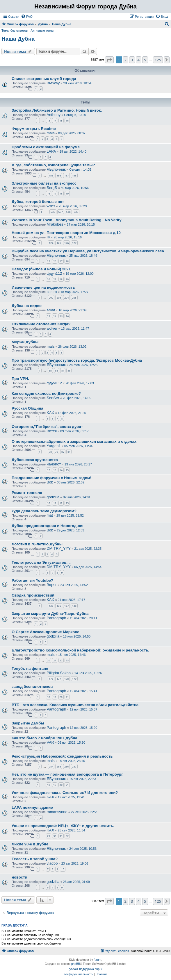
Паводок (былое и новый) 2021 (41, 269)
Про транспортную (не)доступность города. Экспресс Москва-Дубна (77, 360)
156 (59, 175)
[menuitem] (27, 17)
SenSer (53, 398)
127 (74, 243)
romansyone (57, 812)
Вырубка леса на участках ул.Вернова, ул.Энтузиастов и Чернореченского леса (88, 251)
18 (61, 193)
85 (50, 371)
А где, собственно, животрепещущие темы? (53, 165)
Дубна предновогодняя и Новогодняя (48, 526)
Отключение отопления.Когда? (41, 324)
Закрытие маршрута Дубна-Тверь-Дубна (50, 614)
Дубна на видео (27, 306)
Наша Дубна (18, 39)
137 (66, 606)
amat (51, 310)
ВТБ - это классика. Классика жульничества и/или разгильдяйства (75, 705)
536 (53, 212)
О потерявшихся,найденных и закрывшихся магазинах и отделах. (75, 441)
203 (59, 298)
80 (63, 452)
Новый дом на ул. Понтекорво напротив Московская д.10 (66, 233)
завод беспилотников (32, 687)
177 (59, 679)
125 (59, 243)
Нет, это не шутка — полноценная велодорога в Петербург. (68, 774)
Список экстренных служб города (44, 79)
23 (67, 660)
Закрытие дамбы (28, 723)
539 (76, 212)
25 (49, 261)
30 (55, 836)
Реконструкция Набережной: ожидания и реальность (62, 756)
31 (61, 836)
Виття (52, 431)
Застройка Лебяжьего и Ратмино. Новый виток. (57, 110)
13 (49, 121)
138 (74, 606)
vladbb (52, 863)
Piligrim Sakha (59, 673)
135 (51, 606)
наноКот (54, 464)
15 (61, 121)
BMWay (53, 83)
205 (74, 298)
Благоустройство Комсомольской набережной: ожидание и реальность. (80, 650)
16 (67, 121)
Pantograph (56, 618)
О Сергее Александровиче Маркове (46, 632)
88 (69, 371)
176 (51, 679)
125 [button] (158, 60)
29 (67, 279)
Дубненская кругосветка (35, 460)
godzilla (53, 497)
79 (56, 452)
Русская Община (27, 408)
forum (97, 960)
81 (69, 452)
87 (63, 371)
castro (52, 292)
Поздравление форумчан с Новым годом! (51, 478)
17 (55, 193)
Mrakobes (55, 224)
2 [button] (125, 60)
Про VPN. (20, 379)
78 (50, 452)
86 (56, 371)
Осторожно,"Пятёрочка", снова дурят (47, 427)
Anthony (54, 115)
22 (61, 660)
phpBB (76, 964)
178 (66, 679)
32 (67, 836)
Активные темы (42, 31)
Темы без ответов (15, 31)
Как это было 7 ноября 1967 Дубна (44, 738)
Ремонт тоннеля (27, 493)
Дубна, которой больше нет (38, 202)
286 (66, 766)
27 (61, 261)
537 (61, 212)
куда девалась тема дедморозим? (44, 511)
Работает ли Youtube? (32, 580)
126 (66, 243)
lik (48, 237)
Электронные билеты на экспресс (44, 183)
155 (51, 175)
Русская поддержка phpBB (85, 969)
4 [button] (139, 60)
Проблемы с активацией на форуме (46, 147)
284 (51, 766)
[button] (109, 60)
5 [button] (145, 60)
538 (68, 212)
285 (59, 766)
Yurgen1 (54, 446)
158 (74, 175)
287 (74, 766)
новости (19, 877)
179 (74, 679)
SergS (52, 188)
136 (59, 606)
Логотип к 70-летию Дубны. (38, 544)
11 (49, 316)
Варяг (52, 585)
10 (49, 503)
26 (55, 261)
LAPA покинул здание (32, 807)
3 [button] (132, 60)
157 (66, 175)
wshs (51, 206)
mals (50, 133)
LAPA (51, 151)
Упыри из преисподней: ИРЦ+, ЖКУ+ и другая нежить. (63, 826)
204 (66, 298)
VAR (50, 742)
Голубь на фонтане (30, 668)
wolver (52, 328)
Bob (50, 482)
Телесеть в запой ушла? (35, 859)
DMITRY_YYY (59, 548)
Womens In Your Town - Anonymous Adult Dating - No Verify (67, 220)
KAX (50, 413)
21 (55, 660)
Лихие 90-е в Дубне (30, 844)
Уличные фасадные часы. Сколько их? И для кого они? (65, 793)
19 (67, 193)
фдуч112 (54, 273)
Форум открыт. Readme (34, 129)
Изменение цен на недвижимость (43, 287)
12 (55, 316)
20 (49, 660)
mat (50, 515)
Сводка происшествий (33, 595)
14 (55, 121)
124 (51, 243)
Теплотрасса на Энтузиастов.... (41, 562)
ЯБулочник (56, 169)
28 (67, 261)
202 (51, 298)
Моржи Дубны (25, 342)
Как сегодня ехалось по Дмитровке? (46, 393)
